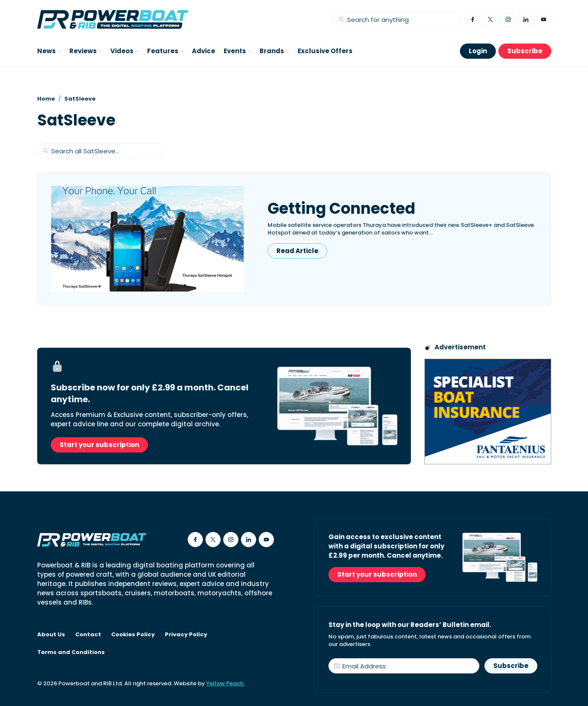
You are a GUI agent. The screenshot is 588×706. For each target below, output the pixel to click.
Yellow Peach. (226, 683)
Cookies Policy (133, 635)
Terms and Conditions (71, 652)
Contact (88, 635)
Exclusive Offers (325, 51)
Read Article (297, 251)
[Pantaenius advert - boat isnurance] (488, 412)
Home (46, 99)
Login (478, 51)
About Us (51, 635)
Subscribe (525, 51)
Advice (204, 51)
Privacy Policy (186, 635)
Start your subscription (99, 445)
